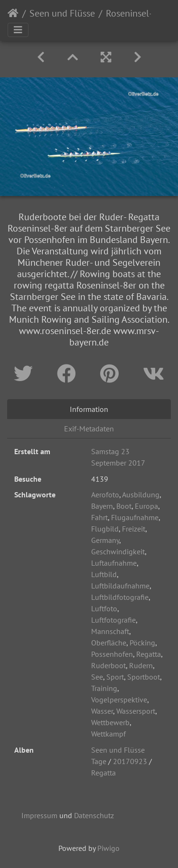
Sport (115, 677)
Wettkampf (108, 734)
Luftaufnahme (114, 563)
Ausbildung (141, 495)
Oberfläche (109, 643)
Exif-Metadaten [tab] (89, 429)
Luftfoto (104, 608)
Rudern (141, 665)
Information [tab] (89, 409)
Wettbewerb (110, 722)
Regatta (149, 654)
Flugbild (105, 529)
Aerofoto (105, 495)
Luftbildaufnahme (120, 586)
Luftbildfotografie (120, 597)
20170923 (130, 761)
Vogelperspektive (119, 700)
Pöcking (142, 643)
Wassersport (136, 711)
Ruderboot (108, 665)
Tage (99, 761)
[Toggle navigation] (18, 30)
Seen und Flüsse (62, 13)
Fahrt (99, 517)
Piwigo (108, 848)
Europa (146, 506)
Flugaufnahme (135, 517)
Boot (124, 506)
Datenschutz (94, 815)
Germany (105, 540)
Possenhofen (112, 654)
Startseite (13, 13)
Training (104, 688)
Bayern (102, 506)
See (97, 677)
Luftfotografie (113, 620)
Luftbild (104, 574)
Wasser (102, 711)
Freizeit (134, 529)
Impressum (39, 815)
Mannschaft (110, 631)
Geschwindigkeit (118, 551)
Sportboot (144, 677)
